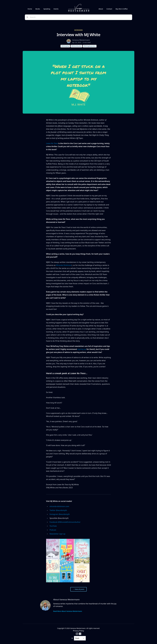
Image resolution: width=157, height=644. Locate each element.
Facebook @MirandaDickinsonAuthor (65, 522)
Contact (109, 9)
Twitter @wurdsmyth (58, 510)
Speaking (47, 9)
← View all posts (78, 589)
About (101, 9)
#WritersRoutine (76, 46)
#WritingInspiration (90, 46)
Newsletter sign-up (58, 534)
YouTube (53, 526)
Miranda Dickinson (64, 265)
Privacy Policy (79, 631)
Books (38, 9)
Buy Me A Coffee (122, 9)
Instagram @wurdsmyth (60, 514)
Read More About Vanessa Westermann (68, 611)
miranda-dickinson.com (59, 506)
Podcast (53, 530)
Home (30, 9)
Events (56, 9)
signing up (82, 349)
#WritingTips (65, 46)
